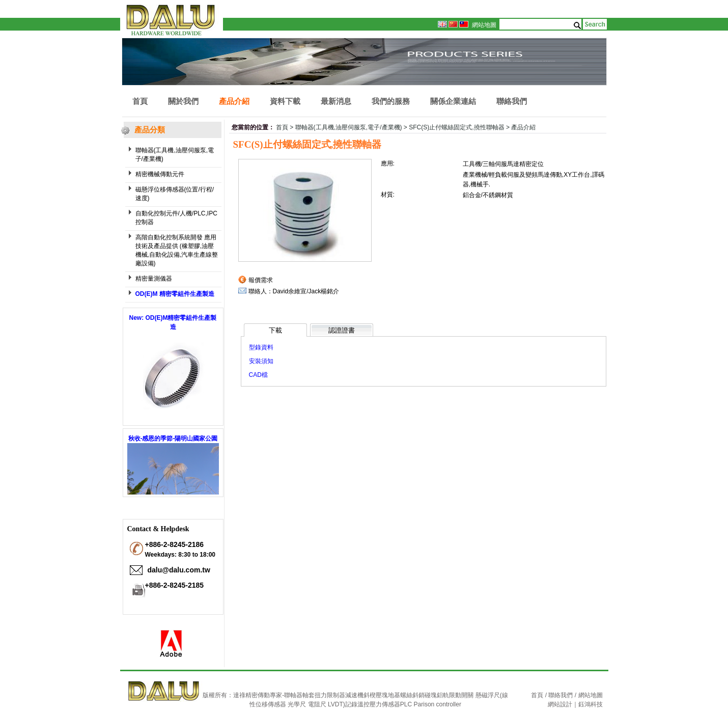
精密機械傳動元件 (160, 174)
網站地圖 (484, 25)
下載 (275, 330)
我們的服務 (391, 101)
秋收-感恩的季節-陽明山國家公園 (173, 438)
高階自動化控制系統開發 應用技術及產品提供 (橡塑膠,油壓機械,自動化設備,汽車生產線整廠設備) (177, 250)
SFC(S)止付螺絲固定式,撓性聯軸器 (456, 127)
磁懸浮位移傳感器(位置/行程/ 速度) (175, 194)
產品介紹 (234, 101)
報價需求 (261, 280)
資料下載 (285, 101)
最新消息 (336, 101)
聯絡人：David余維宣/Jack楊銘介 (294, 291)
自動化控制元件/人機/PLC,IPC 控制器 (176, 218)
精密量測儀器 (154, 279)
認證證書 (342, 330)
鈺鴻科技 (591, 704)
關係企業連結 (453, 101)
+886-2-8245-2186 (175, 544)
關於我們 (183, 101)
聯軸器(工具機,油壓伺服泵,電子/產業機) (175, 155)
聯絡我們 (512, 101)
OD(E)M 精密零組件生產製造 (175, 294)
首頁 (140, 101)
